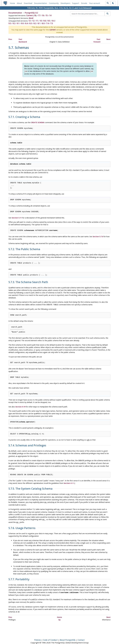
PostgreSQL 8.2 (31, 13)
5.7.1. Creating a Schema (24, 117)
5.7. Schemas (19, 48)
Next (108, 39)
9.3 (10, 24)
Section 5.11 (17, 217)
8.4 (26, 24)
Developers (66, 3)
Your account (95, 3)
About (20, 3)
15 (47, 16)
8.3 (31, 24)
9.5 (49, 21)
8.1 (39, 24)
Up (59, 615)
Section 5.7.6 (98, 236)
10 (41, 21)
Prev (10, 39)
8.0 (43, 24)
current (53, 30)
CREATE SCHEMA (38, 122)
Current (30, 16)
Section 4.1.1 (69, 481)
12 (33, 21)
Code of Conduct (50, 635)
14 (50, 16)
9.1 (18, 24)
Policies (38, 635)
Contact (81, 635)
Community (54, 3)
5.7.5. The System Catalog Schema (31, 486)
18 (35, 16)
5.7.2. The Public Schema (24, 249)
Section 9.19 (20, 405)
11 (37, 21)
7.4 (47, 24)
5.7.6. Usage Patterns (22, 524)
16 (43, 16)
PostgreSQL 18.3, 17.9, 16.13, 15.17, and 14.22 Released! (68, 8)
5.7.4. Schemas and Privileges (27, 444)
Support (76, 3)
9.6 (45, 21)
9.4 (53, 21)
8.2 (35, 24)
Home (13, 3)
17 (39, 16)
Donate (84, 3)
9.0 (22, 24)
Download (28, 3)
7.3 (52, 24)
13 (30, 21)
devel (31, 18)
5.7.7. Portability (19, 575)
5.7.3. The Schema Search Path (28, 282)
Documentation (41, 3)
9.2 (14, 24)
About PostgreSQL (68, 635)
